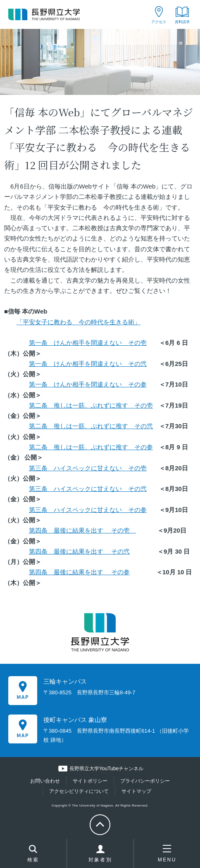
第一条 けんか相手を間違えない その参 (88, 384)
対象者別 (100, 856)
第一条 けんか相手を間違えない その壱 (88, 343)
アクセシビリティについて (79, 791)
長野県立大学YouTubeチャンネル (106, 769)
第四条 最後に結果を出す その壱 (82, 531)
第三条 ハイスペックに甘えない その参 (88, 510)
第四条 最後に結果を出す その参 (79, 572)
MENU (167, 854)
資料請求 (182, 22)
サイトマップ (136, 791)
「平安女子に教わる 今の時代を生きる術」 (79, 322)
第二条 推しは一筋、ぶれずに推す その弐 (91, 426)
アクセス (159, 22)
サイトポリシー (90, 781)
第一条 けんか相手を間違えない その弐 (88, 364)
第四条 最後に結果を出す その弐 (79, 552)
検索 (33, 854)
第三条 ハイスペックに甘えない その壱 (88, 468)
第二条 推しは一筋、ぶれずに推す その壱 (91, 406)
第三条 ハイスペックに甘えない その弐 (88, 489)
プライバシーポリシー (145, 781)
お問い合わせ (45, 781)
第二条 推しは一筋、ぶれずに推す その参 (91, 447)
